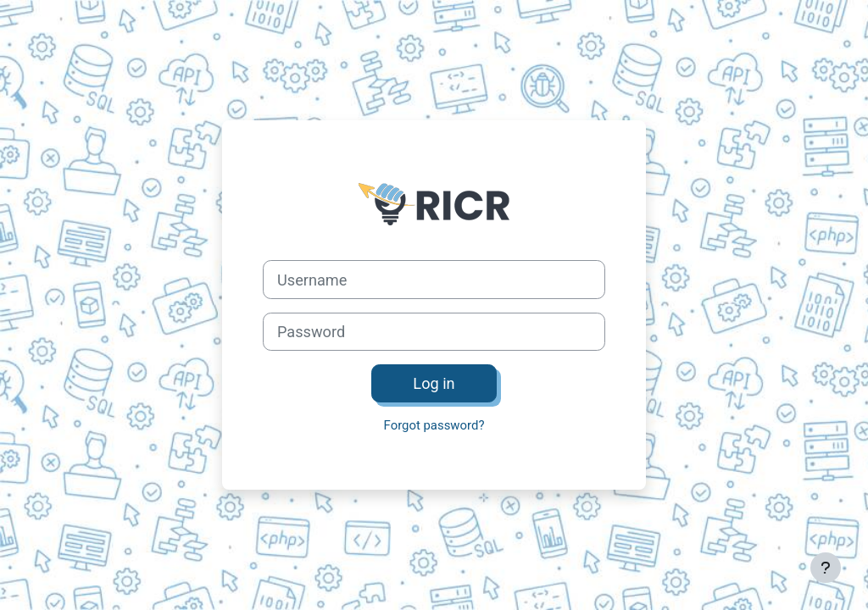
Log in (434, 383)
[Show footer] (826, 568)
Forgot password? (434, 425)
